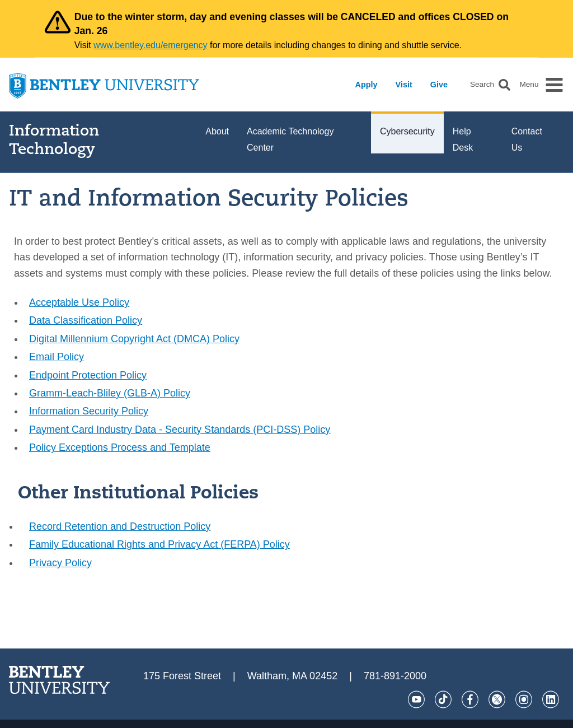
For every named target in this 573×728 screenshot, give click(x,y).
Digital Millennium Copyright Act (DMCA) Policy (134, 339)
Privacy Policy (60, 563)
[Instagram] (524, 699)
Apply (367, 85)
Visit (404, 85)
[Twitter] (497, 699)
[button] (504, 85)
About (217, 131)
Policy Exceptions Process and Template (120, 447)
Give (439, 85)
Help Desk (463, 139)
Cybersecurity (407, 131)
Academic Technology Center (290, 139)
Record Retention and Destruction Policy (120, 526)
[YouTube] (416, 699)
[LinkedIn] (551, 699)
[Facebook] (470, 699)
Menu (529, 85)
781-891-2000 (395, 676)
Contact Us (527, 139)
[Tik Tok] (443, 699)
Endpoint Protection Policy (88, 375)
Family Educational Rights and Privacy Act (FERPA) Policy (159, 544)
